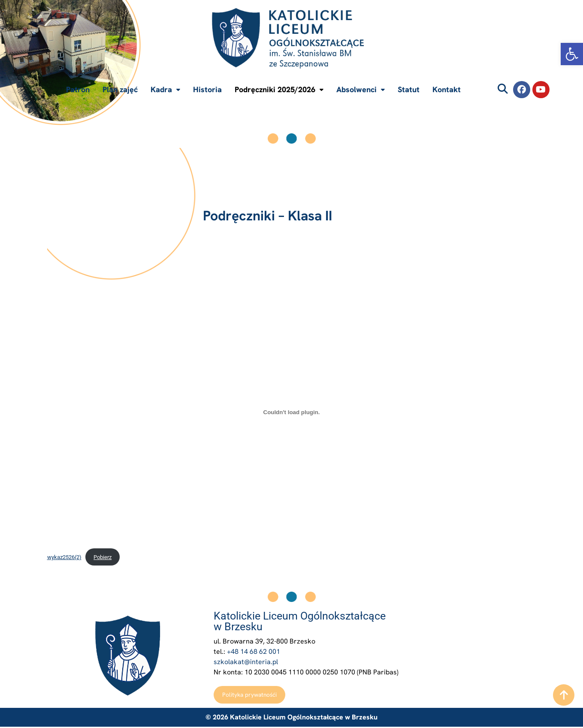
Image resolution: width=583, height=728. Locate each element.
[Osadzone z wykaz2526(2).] (292, 412)
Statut (409, 89)
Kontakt (447, 89)
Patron (78, 89)
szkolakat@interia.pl (246, 662)
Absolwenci (361, 89)
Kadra (165, 89)
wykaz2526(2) (64, 557)
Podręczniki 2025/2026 (279, 89)
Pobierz (103, 557)
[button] (572, 54)
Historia (207, 89)
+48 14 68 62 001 (254, 651)
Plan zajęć (120, 89)
